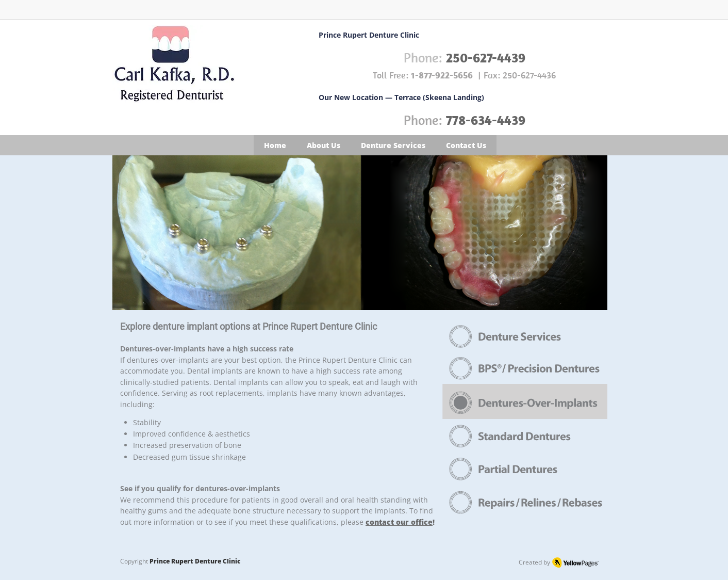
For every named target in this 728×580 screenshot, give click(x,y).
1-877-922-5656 (442, 75)
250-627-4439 (486, 58)
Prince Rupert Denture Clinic (195, 561)
